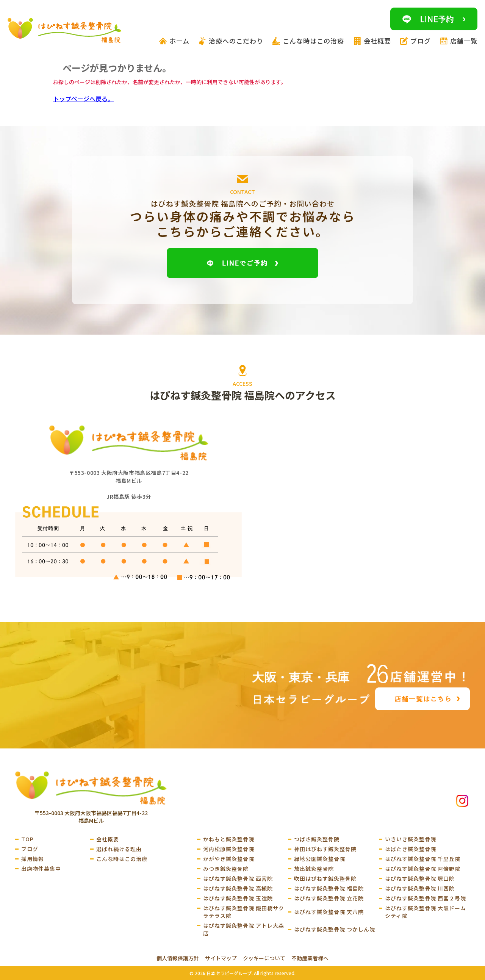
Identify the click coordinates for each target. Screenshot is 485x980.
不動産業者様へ (310, 958)
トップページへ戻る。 (83, 99)
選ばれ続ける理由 (119, 849)
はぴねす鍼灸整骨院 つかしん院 (335, 929)
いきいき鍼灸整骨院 (411, 839)
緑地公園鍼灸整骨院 (320, 859)
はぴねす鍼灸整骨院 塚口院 (420, 878)
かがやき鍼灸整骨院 (229, 859)
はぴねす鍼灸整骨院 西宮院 (238, 878)
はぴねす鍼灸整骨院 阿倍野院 (423, 869)
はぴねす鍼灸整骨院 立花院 (329, 898)
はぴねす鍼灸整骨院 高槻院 (238, 888)
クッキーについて (264, 958)
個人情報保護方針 (178, 958)
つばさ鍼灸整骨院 (317, 839)
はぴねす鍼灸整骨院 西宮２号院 (426, 898)
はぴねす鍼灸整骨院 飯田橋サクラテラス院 (244, 912)
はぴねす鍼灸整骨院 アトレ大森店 (244, 929)
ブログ (30, 849)
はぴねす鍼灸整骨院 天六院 (329, 912)
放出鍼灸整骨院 (314, 869)
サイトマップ (221, 958)
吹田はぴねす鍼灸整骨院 (325, 878)
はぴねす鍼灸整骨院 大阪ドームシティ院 (426, 912)
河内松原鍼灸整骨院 (229, 849)
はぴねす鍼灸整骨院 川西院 (420, 888)
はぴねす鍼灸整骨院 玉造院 (238, 898)
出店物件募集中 (41, 869)
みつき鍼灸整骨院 (226, 869)
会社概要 (108, 839)
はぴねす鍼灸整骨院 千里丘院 (423, 859)
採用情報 (33, 859)
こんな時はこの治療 (122, 859)
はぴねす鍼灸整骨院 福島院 (329, 888)
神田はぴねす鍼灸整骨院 (325, 849)
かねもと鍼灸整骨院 (229, 839)
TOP (27, 839)
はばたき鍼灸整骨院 (411, 849)
